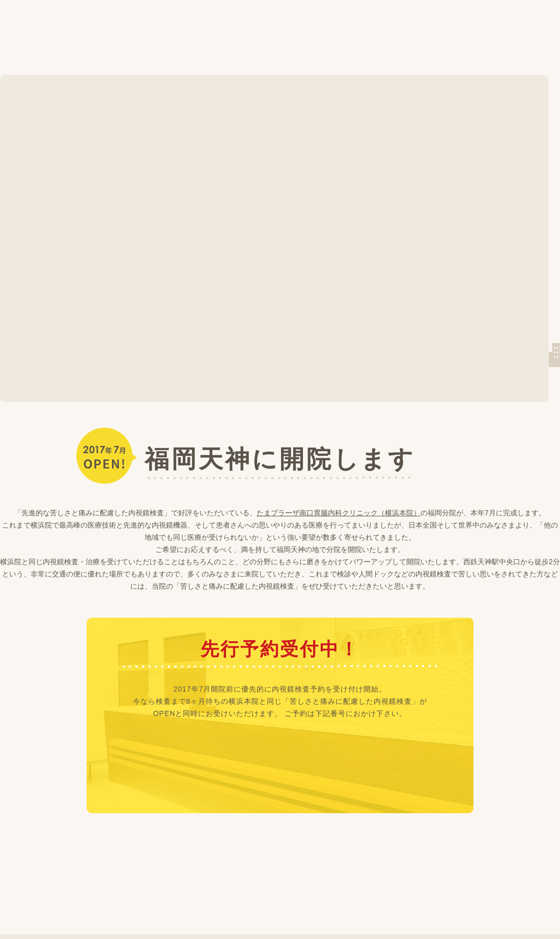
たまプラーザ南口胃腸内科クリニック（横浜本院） (339, 513)
